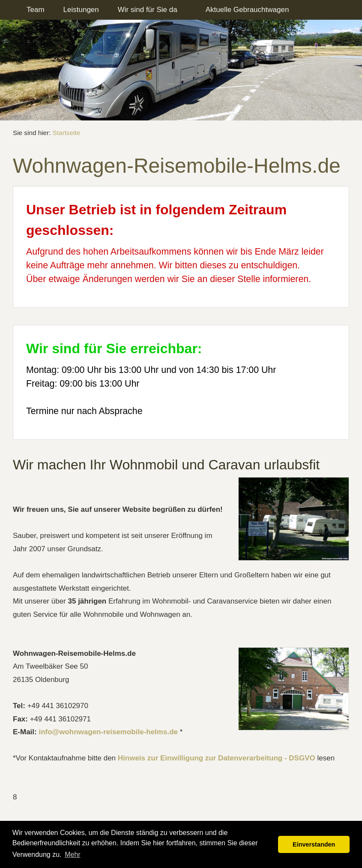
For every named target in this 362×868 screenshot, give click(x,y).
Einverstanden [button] (314, 844)
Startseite (67, 133)
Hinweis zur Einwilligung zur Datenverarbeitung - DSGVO (217, 758)
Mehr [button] (72, 854)
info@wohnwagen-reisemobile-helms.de (108, 732)
